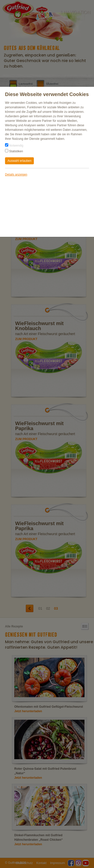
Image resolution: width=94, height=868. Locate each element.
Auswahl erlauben (19, 161)
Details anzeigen (16, 175)
